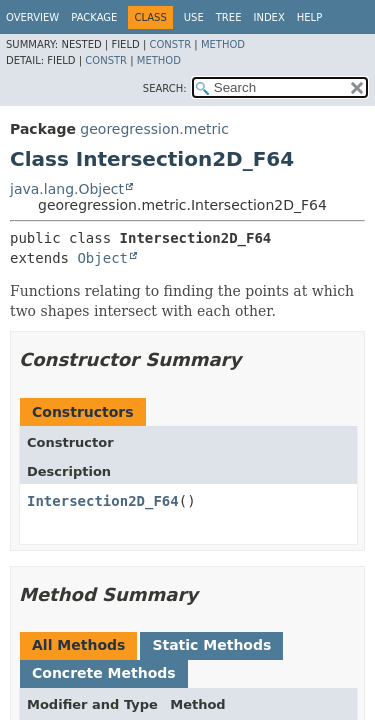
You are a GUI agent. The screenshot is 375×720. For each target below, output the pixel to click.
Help (309, 17)
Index (268, 17)
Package (94, 17)
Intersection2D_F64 (103, 501)
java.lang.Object (67, 189)
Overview (32, 17)
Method (223, 44)
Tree (229, 17)
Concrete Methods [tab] (104, 673)
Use (194, 17)
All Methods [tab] (78, 645)
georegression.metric (154, 129)
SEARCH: (165, 88)
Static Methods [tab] (211, 645)
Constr (170, 44)
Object (102, 258)
